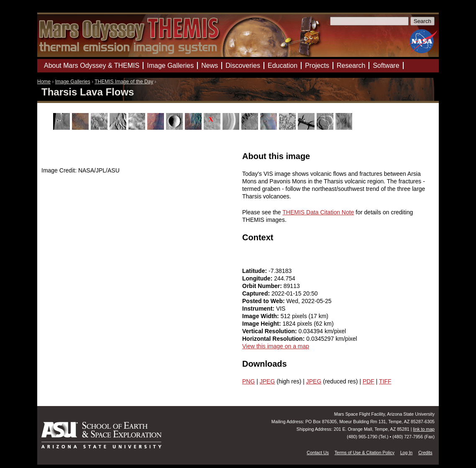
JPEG (267, 381)
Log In (407, 453)
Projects (317, 66)
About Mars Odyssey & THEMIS (92, 66)
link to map (424, 429)
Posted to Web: (264, 301)
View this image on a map (276, 346)
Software (386, 66)
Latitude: (255, 271)
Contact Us (318, 453)
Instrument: (259, 309)
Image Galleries (73, 82)
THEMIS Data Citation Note (318, 212)
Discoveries (243, 66)
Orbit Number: (263, 286)
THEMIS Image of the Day (124, 82)
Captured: (257, 293)
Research (351, 66)
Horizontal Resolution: (274, 339)
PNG (248, 381)
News (210, 66)
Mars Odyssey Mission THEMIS (62, 10)
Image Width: (261, 316)
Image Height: (262, 324)
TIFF (385, 381)
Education (283, 66)
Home (44, 82)
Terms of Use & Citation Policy (365, 453)
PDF (369, 381)
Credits (425, 453)
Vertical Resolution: (270, 331)
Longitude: (258, 278)
